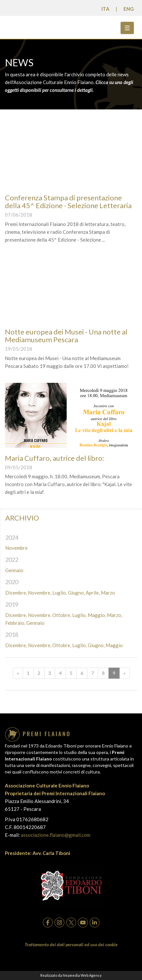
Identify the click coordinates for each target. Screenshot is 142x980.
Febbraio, (15, 623)
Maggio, (97, 615)
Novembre (16, 548)
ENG (129, 9)
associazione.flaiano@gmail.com (56, 835)
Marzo (108, 593)
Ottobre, (62, 615)
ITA (105, 9)
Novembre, (40, 593)
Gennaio (14, 570)
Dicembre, (16, 593)
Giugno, (76, 593)
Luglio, (60, 593)
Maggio (114, 645)
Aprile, (93, 593)
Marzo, (115, 615)
